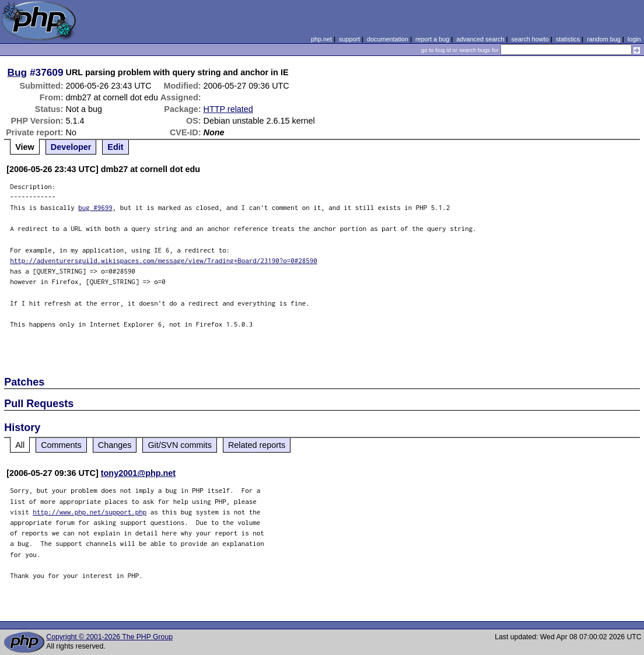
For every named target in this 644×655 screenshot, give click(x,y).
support (349, 39)
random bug (604, 39)
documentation (388, 39)
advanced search (480, 39)
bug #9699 (95, 207)
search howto (530, 39)
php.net (321, 39)
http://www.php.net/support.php (90, 512)
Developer (71, 147)
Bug (17, 72)
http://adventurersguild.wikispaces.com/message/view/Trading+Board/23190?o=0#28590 (164, 260)
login (634, 39)
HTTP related (228, 109)
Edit (115, 147)
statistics (568, 39)
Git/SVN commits (180, 445)
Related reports (257, 445)
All (20, 445)
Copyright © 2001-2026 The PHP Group (109, 637)
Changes (115, 445)
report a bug (432, 39)
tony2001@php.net (138, 473)
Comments (61, 445)
